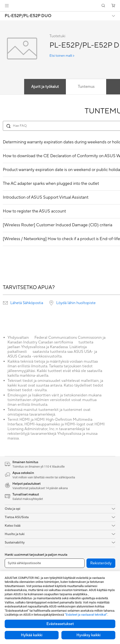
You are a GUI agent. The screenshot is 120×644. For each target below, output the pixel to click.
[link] (60, 6)
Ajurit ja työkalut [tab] (45, 87)
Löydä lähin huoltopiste (76, 303)
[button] (7, 6)
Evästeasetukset (60, 624)
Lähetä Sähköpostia (27, 303)
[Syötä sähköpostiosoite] (45, 563)
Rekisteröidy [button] (101, 563)
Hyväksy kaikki (88, 635)
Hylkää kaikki (32, 635)
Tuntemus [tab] (86, 87)
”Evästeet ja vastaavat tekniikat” (86, 615)
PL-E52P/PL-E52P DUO (28, 16)
